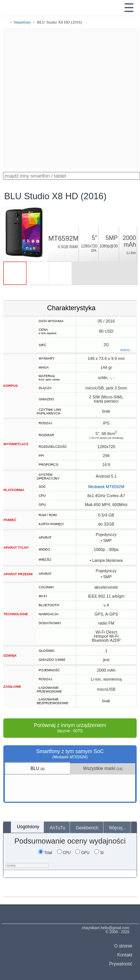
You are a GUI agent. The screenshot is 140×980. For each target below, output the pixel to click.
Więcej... (118, 828)
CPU (64, 853)
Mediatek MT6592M (106, 487)
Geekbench (87, 828)
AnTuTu (57, 828)
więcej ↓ (126, 350)
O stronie (123, 946)
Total (45, 853)
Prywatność (121, 964)
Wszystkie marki (103, 768)
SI (99, 853)
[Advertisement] (70, 98)
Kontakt (125, 955)
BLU (38, 768)
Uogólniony (28, 827)
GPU (82, 853)
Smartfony (22, 22)
